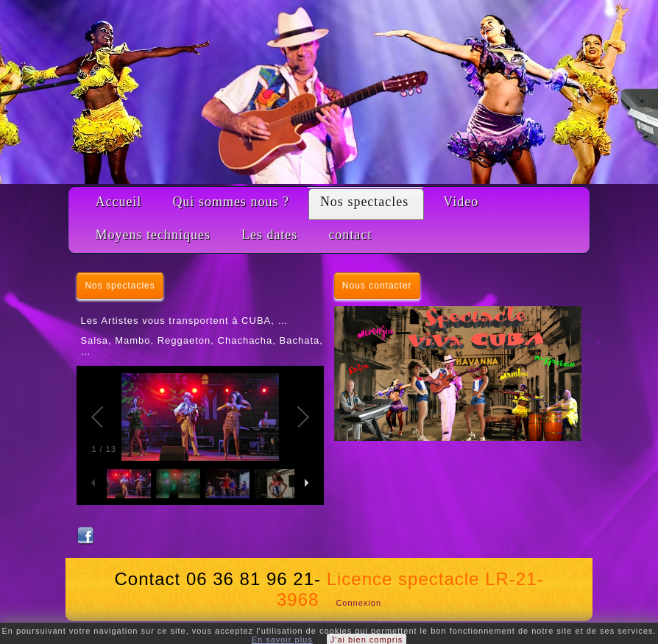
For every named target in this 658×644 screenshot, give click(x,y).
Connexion (358, 603)
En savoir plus (282, 640)
